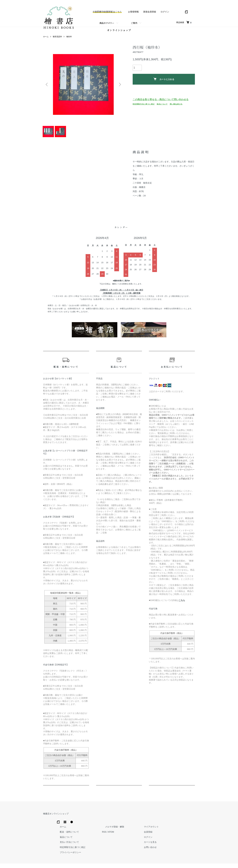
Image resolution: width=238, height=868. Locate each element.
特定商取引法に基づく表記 (144, 105)
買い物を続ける (176, 105)
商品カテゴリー (107, 23)
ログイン (165, 12)
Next (119, 86)
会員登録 (184, 824)
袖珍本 (69, 38)
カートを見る (186, 835)
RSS (149, 824)
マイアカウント (187, 819)
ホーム (46, 38)
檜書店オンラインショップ (56, 819)
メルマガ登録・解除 (157, 819)
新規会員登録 (150, 12)
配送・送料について (118, 824)
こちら (182, 606)
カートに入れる (164, 81)
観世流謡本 (57, 38)
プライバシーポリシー (119, 845)
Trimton (134, 862)
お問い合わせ (186, 840)
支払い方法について (118, 835)
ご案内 (134, 23)
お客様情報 (133, 12)
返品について (162, 105)
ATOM (156, 824)
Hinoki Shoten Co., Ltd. (120, 862)
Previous (48, 86)
